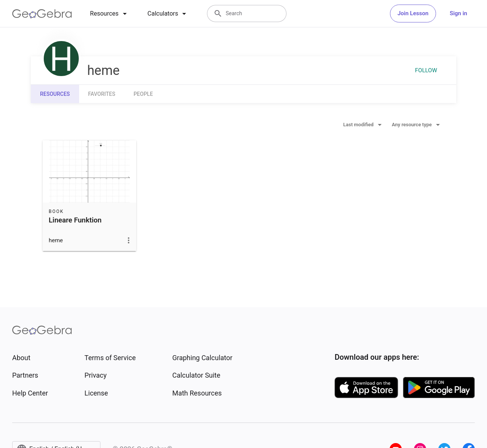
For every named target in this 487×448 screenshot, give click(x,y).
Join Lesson (413, 13)
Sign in (458, 13)
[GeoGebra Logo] (42, 14)
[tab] (110, 14)
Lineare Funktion (75, 220)
